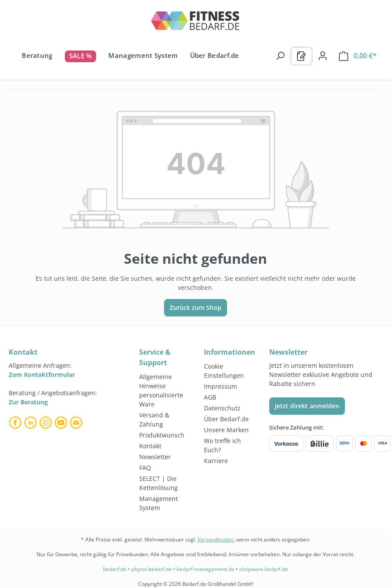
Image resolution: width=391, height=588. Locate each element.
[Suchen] (280, 56)
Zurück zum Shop (195, 307)
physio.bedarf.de (152, 569)
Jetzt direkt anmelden (307, 406)
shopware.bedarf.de (264, 569)
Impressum (221, 386)
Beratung (37, 55)
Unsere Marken (226, 430)
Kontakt (150, 446)
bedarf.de (115, 569)
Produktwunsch (162, 435)
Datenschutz (222, 408)
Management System (143, 55)
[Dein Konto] (323, 56)
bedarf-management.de (206, 569)
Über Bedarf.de (215, 55)
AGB (210, 397)
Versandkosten (216, 539)
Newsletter (155, 457)
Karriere (216, 461)
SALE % (81, 56)
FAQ (145, 468)
